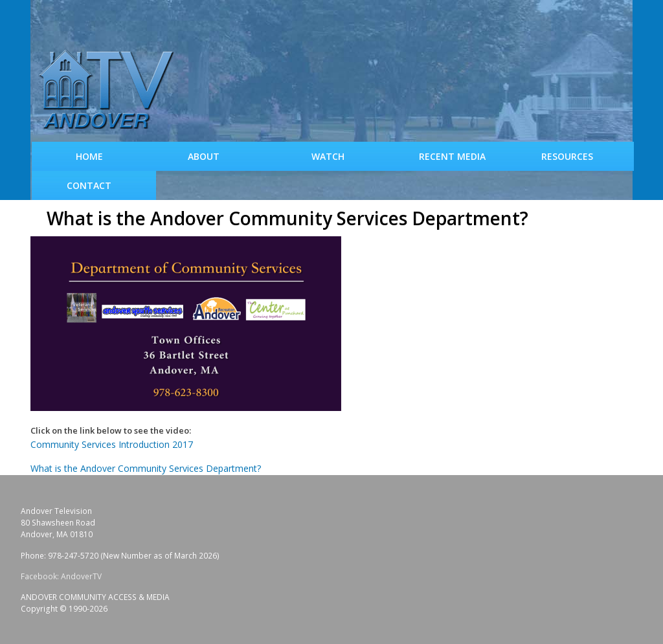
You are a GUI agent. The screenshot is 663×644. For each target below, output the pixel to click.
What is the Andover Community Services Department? (146, 468)
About (204, 156)
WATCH (328, 156)
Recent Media (452, 156)
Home (89, 156)
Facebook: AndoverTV (61, 576)
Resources (567, 156)
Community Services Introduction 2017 (112, 444)
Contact (89, 185)
